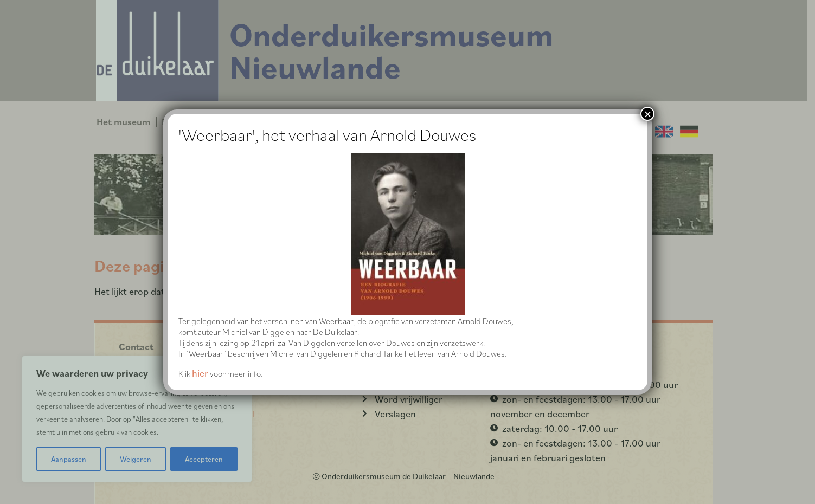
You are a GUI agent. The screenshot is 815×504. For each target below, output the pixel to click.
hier (200, 373)
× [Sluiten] (647, 114)
